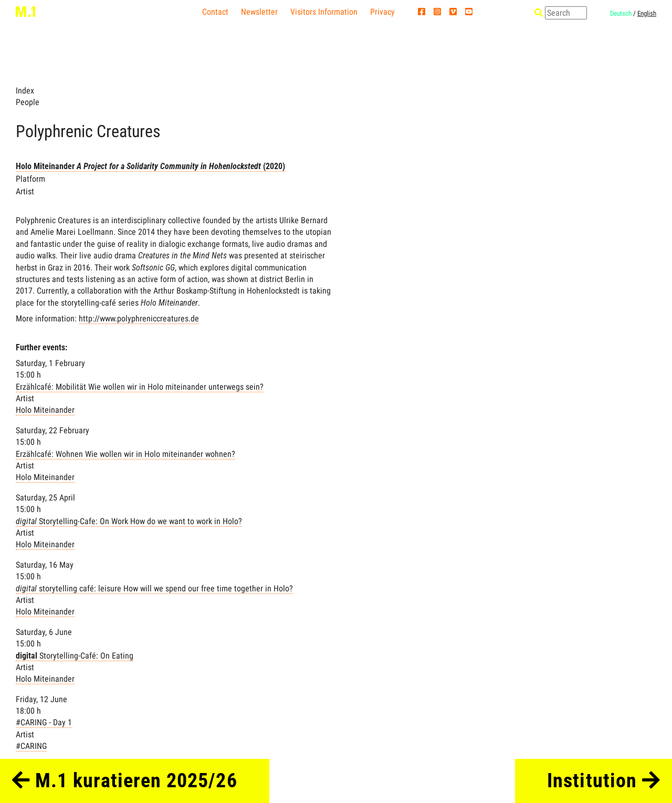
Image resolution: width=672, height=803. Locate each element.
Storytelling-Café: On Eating (75, 656)
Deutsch (621, 13)
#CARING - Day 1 (44, 722)
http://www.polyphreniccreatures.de (139, 319)
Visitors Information (324, 12)
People (28, 102)
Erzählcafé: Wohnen (125, 454)
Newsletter (259, 12)
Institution (603, 780)
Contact (215, 12)
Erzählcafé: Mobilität (140, 387)
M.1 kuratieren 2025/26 (125, 780)
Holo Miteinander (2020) (150, 166)
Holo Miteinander (45, 410)
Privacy (382, 12)
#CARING (31, 746)
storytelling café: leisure (154, 588)
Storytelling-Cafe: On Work (129, 521)
